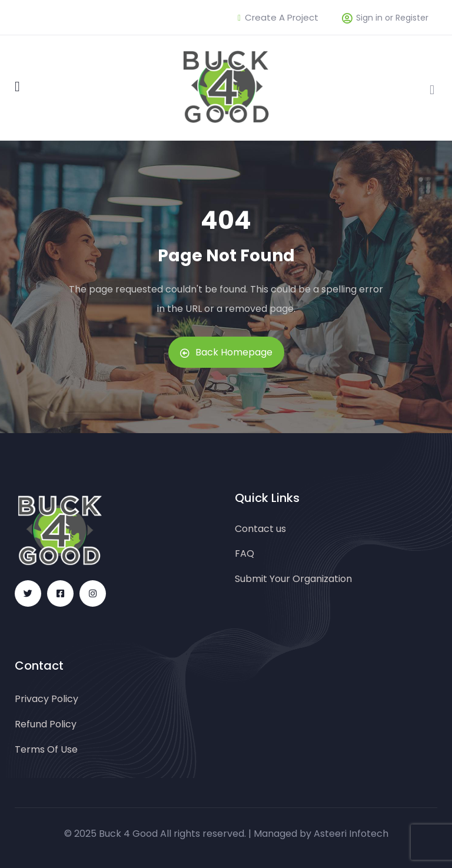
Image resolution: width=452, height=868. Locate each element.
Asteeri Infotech (351, 834)
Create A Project (278, 17)
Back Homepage (226, 352)
